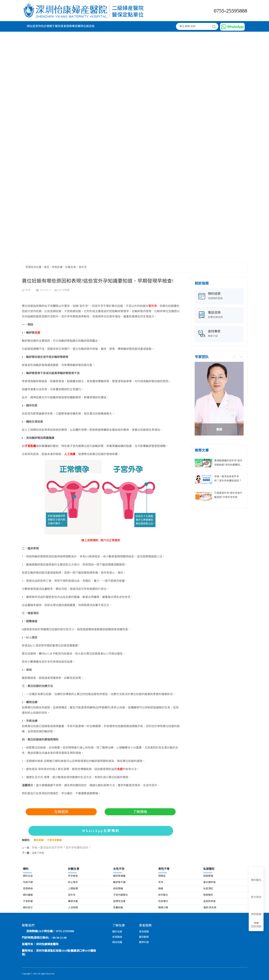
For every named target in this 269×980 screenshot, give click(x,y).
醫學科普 (144, 942)
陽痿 (161, 889)
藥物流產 (73, 901)
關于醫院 (55, 26)
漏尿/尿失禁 (210, 908)
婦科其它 (28, 908)
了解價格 (140, 812)
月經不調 (28, 882)
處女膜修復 (209, 882)
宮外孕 (83, 267)
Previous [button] (234, 357)
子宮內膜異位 (120, 895)
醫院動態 (144, 937)
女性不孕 (119, 869)
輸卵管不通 (119, 882)
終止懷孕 (73, 882)
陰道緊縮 (208, 876)
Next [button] (241, 357)
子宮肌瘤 (28, 901)
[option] (219, 399)
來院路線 (256, 914)
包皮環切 (163, 901)
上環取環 (73, 889)
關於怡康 (117, 932)
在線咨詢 (89, 26)
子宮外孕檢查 (54, 840)
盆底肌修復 (209, 901)
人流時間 (73, 908)
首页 (47, 267)
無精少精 (163, 908)
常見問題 (144, 932)
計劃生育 (71, 267)
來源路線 (117, 937)
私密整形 (209, 869)
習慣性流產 (119, 901)
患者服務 (66, 26)
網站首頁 (32, 26)
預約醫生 (256, 880)
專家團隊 (78, 26)
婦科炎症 (28, 876)
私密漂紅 (208, 889)
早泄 (161, 882)
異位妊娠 (39, 840)
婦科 (26, 869)
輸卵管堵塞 (119, 876)
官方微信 (256, 897)
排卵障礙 (118, 889)
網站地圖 (117, 942)
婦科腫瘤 (28, 895)
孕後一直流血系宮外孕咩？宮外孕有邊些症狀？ (61, 848)
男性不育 (164, 869)
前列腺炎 (163, 895)
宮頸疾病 (28, 889)
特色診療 (44, 26)
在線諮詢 (61, 812)
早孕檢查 (73, 876)
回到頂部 (256, 925)
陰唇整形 (208, 895)
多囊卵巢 (118, 908)
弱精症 (162, 876)
